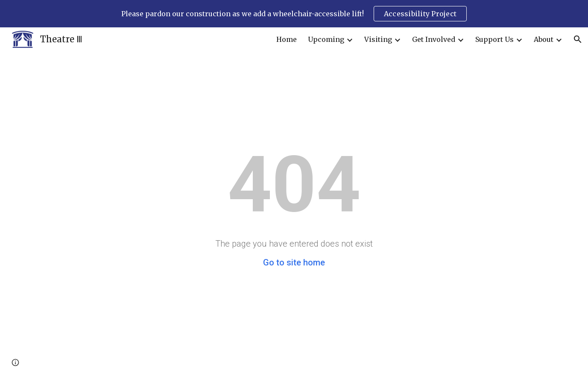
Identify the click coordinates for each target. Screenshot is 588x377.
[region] (294, 14)
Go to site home (294, 262)
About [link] (544, 39)
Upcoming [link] (326, 39)
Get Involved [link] (434, 39)
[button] (578, 39)
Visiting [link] (378, 39)
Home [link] (287, 39)
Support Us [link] (494, 39)
